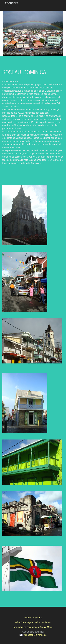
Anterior (27, 618)
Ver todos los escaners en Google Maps (33, 627)
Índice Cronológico (24, 622)
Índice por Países (43, 622)
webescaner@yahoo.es (33, 635)
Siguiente (38, 618)
